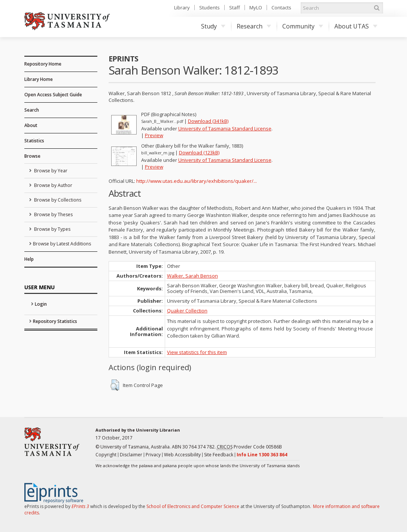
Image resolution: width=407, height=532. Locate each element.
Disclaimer (131, 455)
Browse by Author (53, 185)
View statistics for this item (197, 352)
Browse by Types (52, 229)
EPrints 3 (80, 506)
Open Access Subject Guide (53, 95)
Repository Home (43, 64)
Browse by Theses (53, 214)
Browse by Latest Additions (62, 244)
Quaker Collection (187, 311)
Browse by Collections (57, 200)
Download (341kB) (208, 121)
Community (303, 26)
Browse (32, 156)
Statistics (34, 141)
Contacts (281, 7)
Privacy (153, 455)
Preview (154, 135)
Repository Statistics (55, 321)
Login (41, 304)
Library (182, 7)
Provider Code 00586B (249, 447)
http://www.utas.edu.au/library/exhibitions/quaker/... (197, 181)
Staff (235, 7)
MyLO (256, 7)
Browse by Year (50, 171)
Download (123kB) (199, 152)
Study (213, 26)
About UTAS (356, 26)
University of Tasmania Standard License (225, 129)
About (31, 125)
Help (29, 259)
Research (254, 26)
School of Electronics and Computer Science (193, 506)
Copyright (106, 455)
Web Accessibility (182, 455)
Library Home (39, 79)
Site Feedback (219, 455)
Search (32, 110)
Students (209, 7)
